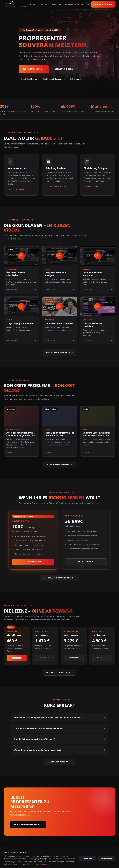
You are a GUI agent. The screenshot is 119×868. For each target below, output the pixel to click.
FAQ (88, 4)
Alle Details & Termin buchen (60, 578)
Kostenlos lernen (34, 69)
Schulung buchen (103, 4)
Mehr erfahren (86, 562)
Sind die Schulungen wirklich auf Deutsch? (59, 739)
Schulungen (56, 4)
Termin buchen (33, 562)
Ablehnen (88, 858)
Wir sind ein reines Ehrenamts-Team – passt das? (59, 750)
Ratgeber (43, 4)
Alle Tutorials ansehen (59, 352)
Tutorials (32, 4)
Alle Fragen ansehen (59, 762)
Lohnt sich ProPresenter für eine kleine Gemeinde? (59, 728)
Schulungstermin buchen (28, 825)
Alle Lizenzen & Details (59, 672)
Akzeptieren (106, 858)
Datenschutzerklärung (40, 864)
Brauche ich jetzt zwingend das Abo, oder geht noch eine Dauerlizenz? (59, 718)
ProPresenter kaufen (74, 4)
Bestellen (17, 658)
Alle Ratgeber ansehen (59, 465)
